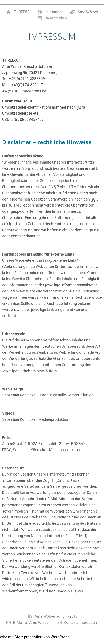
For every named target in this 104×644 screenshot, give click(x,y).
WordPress (60, 637)
